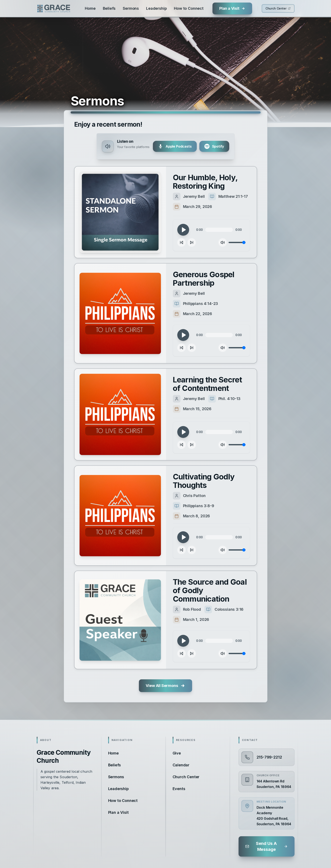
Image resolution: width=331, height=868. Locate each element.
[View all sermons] (165, 686)
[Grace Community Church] (54, 8)
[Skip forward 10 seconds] (192, 243)
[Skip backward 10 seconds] (182, 243)
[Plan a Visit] (232, 8)
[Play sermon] (120, 212)
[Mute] (223, 243)
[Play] (183, 230)
